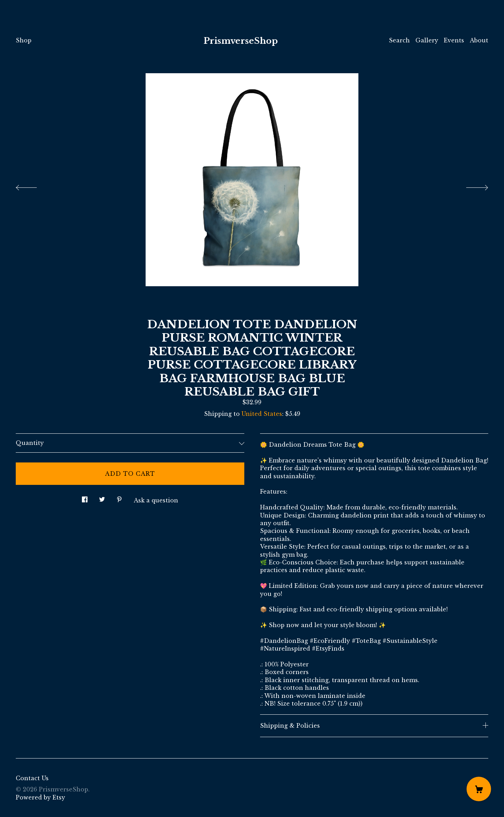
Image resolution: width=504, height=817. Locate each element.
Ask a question (156, 500)
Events (454, 40)
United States (262, 414)
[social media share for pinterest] (119, 498)
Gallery (427, 40)
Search (399, 40)
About (479, 40)
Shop (24, 40)
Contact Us (32, 778)
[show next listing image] (471, 186)
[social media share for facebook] (85, 498)
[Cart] (479, 789)
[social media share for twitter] (102, 498)
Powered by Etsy (40, 797)
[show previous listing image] (33, 186)
